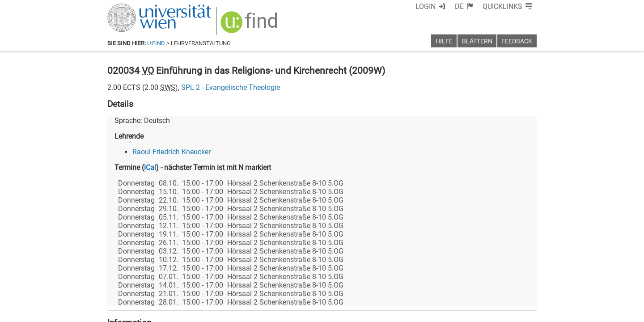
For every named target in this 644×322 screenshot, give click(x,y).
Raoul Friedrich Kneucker (172, 152)
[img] (250, 25)
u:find (156, 43)
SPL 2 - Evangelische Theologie (231, 87)
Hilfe (444, 41)
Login (426, 6)
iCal (150, 167)
